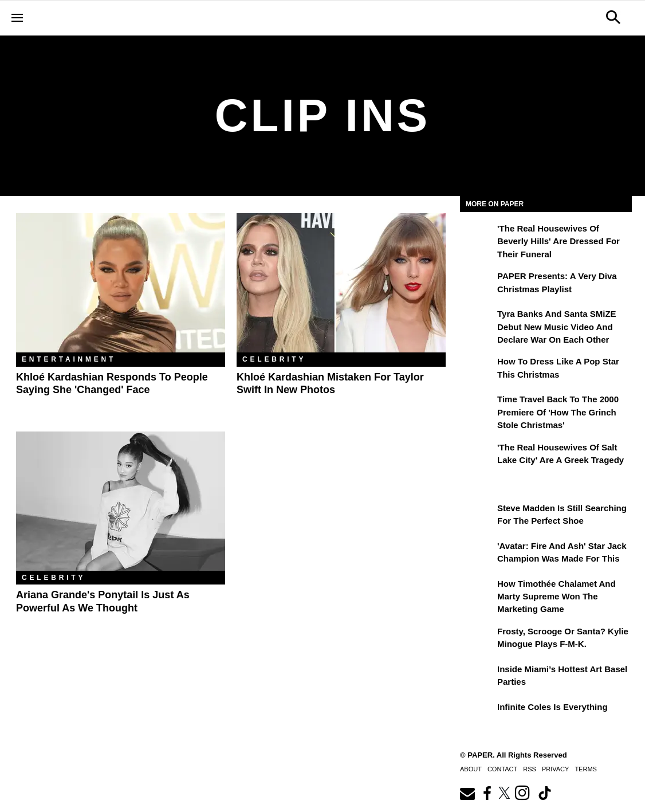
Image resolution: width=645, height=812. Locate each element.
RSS (530, 769)
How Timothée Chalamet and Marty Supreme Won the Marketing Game (556, 597)
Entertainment (69, 359)
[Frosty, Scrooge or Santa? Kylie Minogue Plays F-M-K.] (477, 640)
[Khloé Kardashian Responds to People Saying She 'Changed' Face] (121, 283)
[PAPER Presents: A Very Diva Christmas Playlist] (477, 284)
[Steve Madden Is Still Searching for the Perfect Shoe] (477, 516)
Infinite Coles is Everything (552, 707)
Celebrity (274, 359)
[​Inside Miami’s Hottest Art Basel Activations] (477, 677)
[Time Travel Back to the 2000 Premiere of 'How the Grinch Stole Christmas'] (477, 407)
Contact (502, 769)
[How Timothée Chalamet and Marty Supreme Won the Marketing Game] (477, 592)
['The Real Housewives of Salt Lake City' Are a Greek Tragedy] (477, 456)
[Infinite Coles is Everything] (477, 715)
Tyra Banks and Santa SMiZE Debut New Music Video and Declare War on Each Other (557, 327)
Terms (586, 769)
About (471, 769)
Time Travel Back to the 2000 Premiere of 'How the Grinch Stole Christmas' (558, 412)
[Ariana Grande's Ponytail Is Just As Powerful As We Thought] (121, 501)
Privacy (555, 769)
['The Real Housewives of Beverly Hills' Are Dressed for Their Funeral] (477, 237)
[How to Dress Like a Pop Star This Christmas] (477, 370)
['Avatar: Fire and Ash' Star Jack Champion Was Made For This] (477, 554)
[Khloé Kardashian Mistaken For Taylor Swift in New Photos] (341, 283)
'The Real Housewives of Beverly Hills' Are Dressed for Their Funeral (559, 241)
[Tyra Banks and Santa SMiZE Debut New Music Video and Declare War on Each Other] (477, 322)
